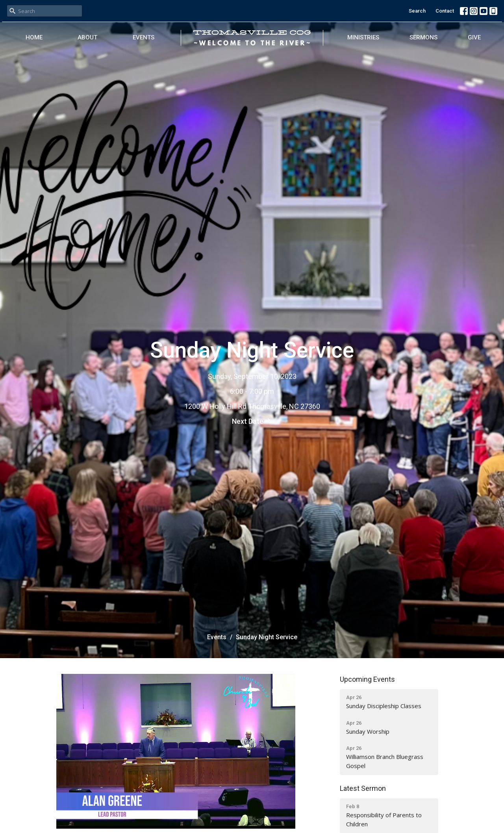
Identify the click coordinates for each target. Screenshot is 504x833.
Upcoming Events (367, 679)
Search (417, 11)
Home (34, 37)
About (87, 37)
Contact (445, 11)
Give (474, 37)
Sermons (423, 37)
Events (144, 37)
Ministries (363, 37)
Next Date (252, 421)
